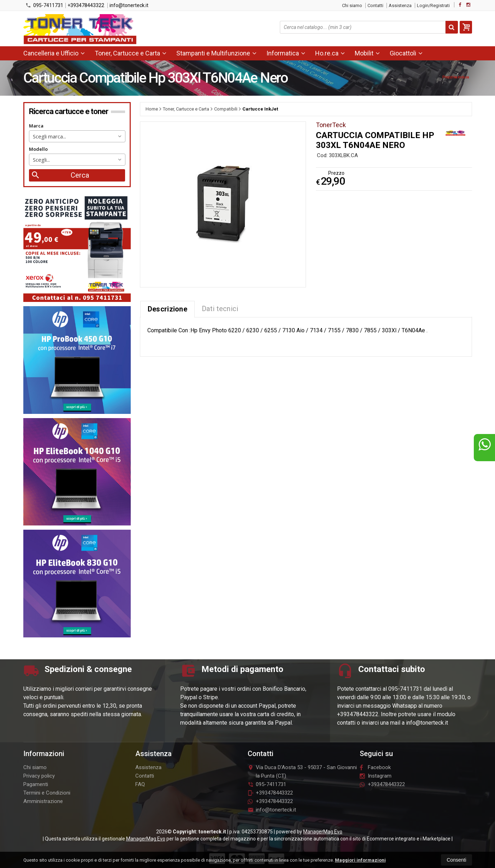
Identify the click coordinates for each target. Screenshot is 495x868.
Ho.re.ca (330, 53)
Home (152, 109)
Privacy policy (39, 776)
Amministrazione (43, 801)
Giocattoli (406, 53)
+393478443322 (86, 5)
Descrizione (167, 309)
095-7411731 (44, 5)
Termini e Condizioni (47, 793)
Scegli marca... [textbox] (49, 136)
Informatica (286, 53)
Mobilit (367, 53)
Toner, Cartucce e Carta (131, 53)
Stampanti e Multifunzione (216, 53)
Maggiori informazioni (360, 860)
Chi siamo (352, 5)
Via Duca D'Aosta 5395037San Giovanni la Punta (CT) (302, 772)
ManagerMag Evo (323, 832)
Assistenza (400, 5)
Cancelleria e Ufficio (54, 53)
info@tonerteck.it (129, 5)
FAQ (140, 784)
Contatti (375, 5)
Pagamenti (36, 784)
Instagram (376, 776)
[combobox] (77, 136)
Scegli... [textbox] (41, 160)
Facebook (375, 767)
